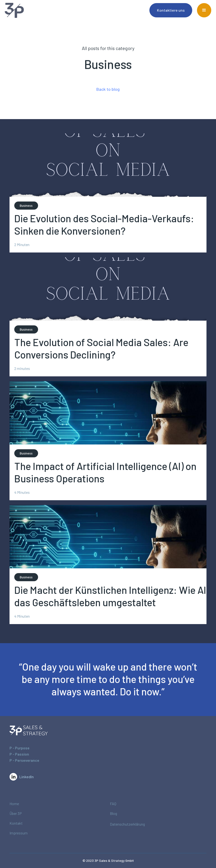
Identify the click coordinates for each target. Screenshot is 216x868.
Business (26, 205)
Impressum (19, 833)
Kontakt (16, 823)
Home (14, 804)
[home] (21, 10)
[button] (204, 10)
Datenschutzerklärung (127, 824)
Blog (113, 813)
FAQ (113, 804)
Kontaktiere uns (171, 10)
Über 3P (16, 813)
